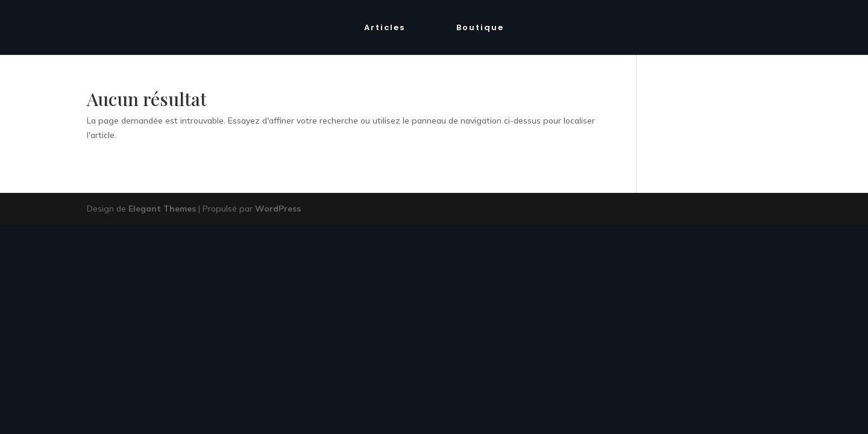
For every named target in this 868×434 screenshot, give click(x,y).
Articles (385, 28)
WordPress (278, 209)
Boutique (480, 28)
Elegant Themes (162, 209)
